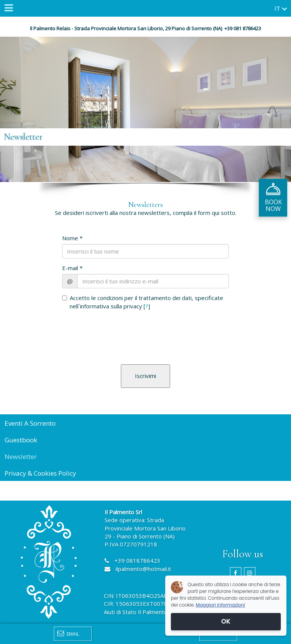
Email (68, 634)
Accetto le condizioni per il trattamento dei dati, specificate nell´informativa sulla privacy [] (143, 302)
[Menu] (8, 8)
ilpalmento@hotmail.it (143, 569)
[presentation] (106, 327)
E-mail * (72, 268)
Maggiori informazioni (221, 605)
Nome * (72, 238)
